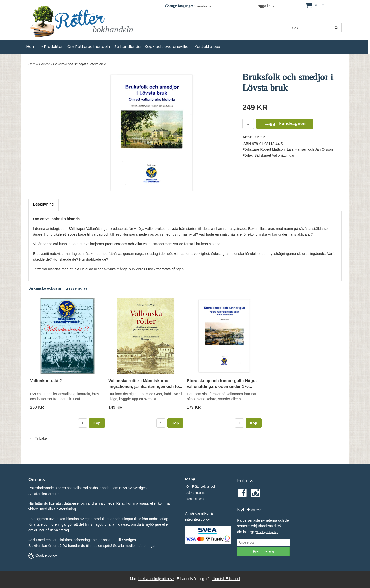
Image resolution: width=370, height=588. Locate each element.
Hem (31, 46)
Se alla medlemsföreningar (134, 546)
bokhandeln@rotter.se (156, 579)
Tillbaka (38, 438)
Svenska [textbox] (201, 6)
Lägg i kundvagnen (285, 124)
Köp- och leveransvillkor (167, 46)
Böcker (45, 64)
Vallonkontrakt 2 (46, 381)
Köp (97, 423)
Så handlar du (127, 46)
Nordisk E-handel (226, 579)
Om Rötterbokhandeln (89, 46)
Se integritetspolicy (267, 532)
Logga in (263, 6)
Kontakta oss (207, 46)
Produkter (53, 46)
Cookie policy (43, 555)
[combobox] (203, 7)
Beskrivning (43, 204)
